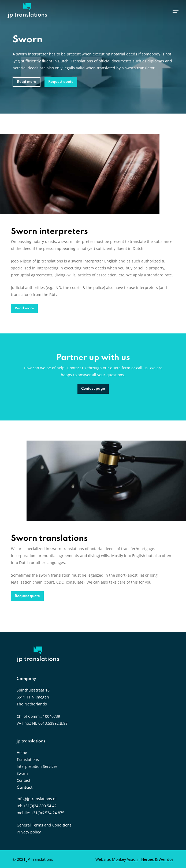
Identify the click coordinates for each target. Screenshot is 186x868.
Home (22, 752)
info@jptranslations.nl (37, 799)
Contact (23, 780)
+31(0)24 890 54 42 (40, 806)
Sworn (22, 773)
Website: (117, 859)
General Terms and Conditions (44, 825)
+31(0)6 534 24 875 (48, 813)
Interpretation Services (37, 766)
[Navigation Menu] (176, 11)
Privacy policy (29, 832)
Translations (28, 759)
